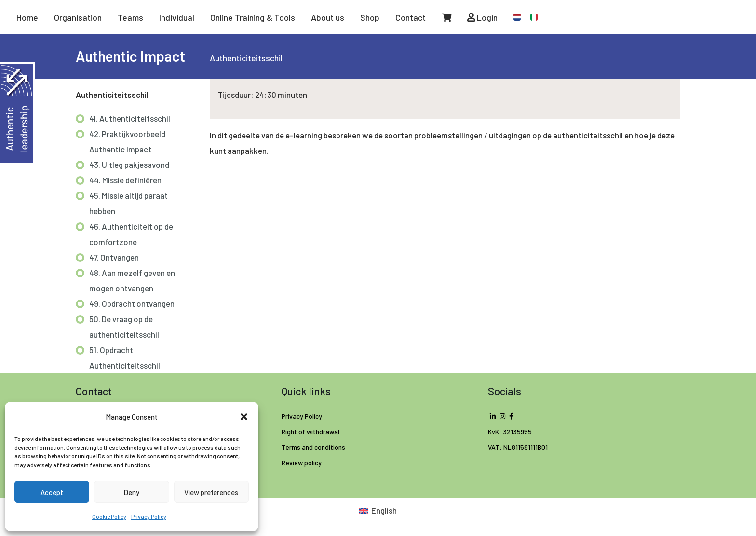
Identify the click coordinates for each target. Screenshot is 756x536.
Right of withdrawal (310, 432)
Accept (52, 492)
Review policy (302, 462)
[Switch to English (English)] (378, 510)
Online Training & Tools (253, 17)
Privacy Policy (149, 516)
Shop (370, 17)
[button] (244, 417)
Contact (411, 17)
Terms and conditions (313, 447)
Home (27, 17)
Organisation (78, 17)
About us (328, 17)
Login (482, 17)
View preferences (211, 492)
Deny (131, 492)
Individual (177, 17)
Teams (130, 17)
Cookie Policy (109, 516)
